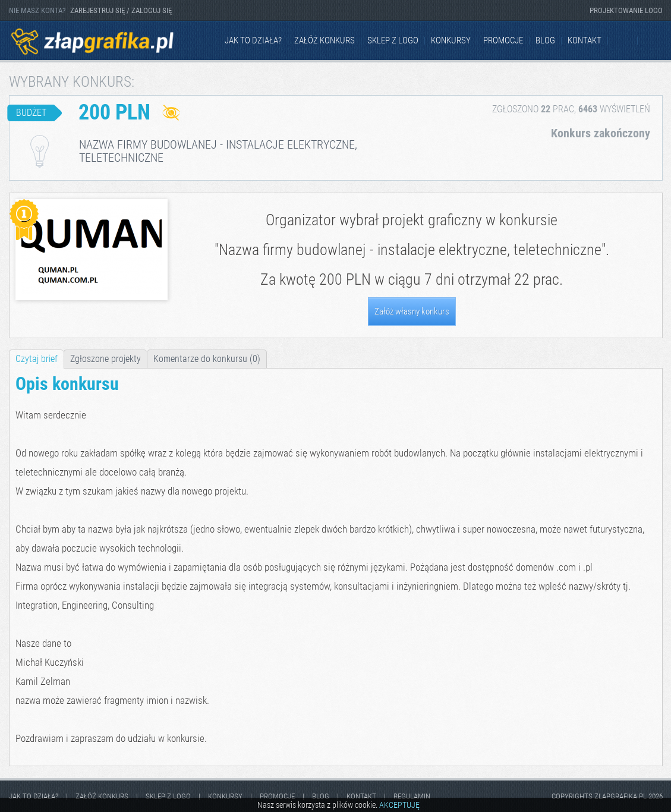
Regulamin (412, 796)
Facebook (623, 41)
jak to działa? (253, 40)
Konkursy (451, 40)
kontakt (585, 40)
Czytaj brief (37, 359)
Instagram (653, 41)
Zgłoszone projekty (105, 359)
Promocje (503, 40)
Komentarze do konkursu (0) (207, 359)
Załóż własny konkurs (412, 311)
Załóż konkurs (325, 40)
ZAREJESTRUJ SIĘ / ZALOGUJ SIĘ (121, 10)
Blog (545, 40)
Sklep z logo (393, 40)
